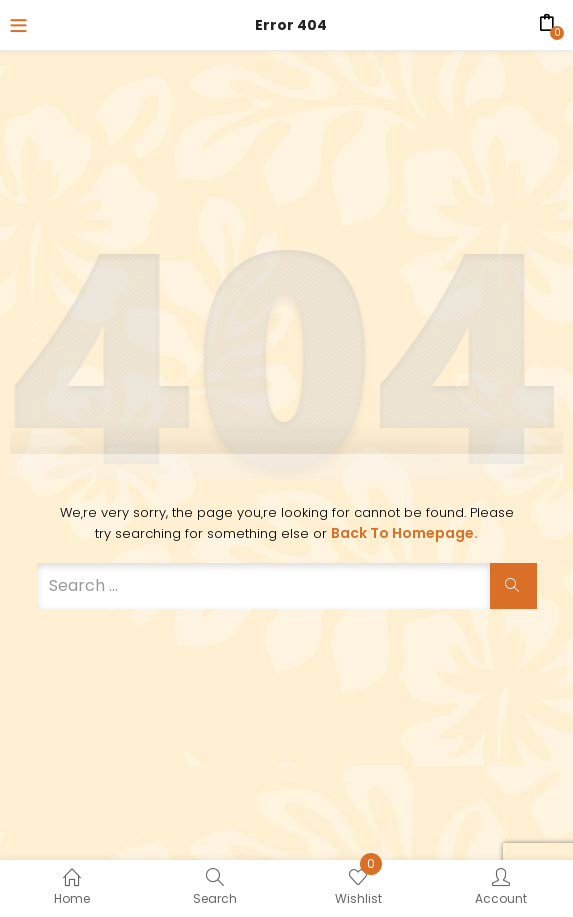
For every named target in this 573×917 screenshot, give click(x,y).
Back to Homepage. (404, 533)
